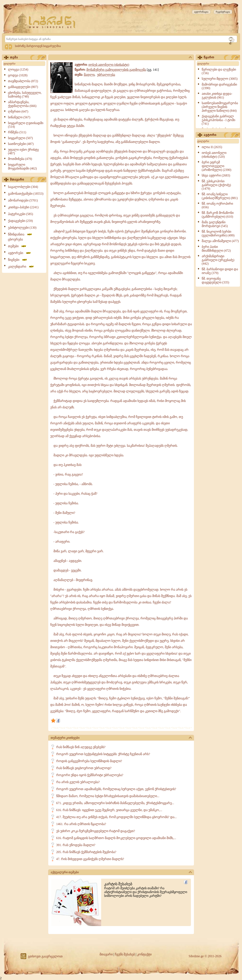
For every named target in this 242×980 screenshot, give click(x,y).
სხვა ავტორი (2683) (216, 175)
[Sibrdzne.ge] (52, 22)
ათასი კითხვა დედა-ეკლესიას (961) (217, 96)
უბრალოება (106, 75)
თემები (17, 246)
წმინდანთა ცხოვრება (20, 237)
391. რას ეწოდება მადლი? (76, 845)
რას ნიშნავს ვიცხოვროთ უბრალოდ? (84, 768)
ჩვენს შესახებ (125, 954)
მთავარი (27, 180)
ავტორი (221, 135)
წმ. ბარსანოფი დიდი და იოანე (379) (220, 271)
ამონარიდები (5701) (23, 200)
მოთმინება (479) (20, 159)
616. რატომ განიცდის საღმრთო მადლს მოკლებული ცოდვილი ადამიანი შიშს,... (116, 838)
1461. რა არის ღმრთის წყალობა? (81, 824)
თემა (27, 58)
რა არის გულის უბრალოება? (78, 782)
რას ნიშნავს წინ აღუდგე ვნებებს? (81, 747)
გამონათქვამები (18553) (26, 194)
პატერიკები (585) (21, 214)
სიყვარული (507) (20, 138)
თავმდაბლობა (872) (23, 81)
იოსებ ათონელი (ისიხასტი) (109, 65)
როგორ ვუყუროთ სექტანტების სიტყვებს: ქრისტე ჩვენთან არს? (103, 754)
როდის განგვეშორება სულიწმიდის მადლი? (89, 761)
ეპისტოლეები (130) (22, 228)
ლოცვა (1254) (18, 69)
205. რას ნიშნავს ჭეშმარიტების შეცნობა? (86, 852)
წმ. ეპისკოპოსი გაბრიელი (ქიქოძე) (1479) (216, 185)
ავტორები (20, 253)
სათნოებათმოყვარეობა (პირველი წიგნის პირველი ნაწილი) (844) (220, 107)
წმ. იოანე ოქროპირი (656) (217, 205)
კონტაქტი (144, 954)
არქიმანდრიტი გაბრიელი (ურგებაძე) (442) (218, 260)
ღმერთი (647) (18, 111)
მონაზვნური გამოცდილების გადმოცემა (116, 70)
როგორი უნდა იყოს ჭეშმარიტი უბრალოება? (90, 775)
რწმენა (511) (17, 132)
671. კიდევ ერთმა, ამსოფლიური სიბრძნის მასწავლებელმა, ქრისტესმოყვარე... (115, 803)
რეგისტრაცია (223, 12)
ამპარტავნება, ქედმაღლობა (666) (22, 104)
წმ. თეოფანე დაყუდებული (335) (215, 280)
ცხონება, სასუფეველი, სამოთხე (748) (25, 95)
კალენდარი (21, 267)
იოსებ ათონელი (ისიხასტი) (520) (214, 155)
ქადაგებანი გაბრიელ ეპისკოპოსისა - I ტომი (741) (218, 120)
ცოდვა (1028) (18, 75)
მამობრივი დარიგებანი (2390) (219, 86)
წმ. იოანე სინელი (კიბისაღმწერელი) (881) (220, 196)
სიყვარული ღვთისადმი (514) (26, 125)
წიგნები (18, 260)
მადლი (89, 75)
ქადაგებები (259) (20, 221)
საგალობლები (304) (23, 187)
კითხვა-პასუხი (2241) (23, 207)
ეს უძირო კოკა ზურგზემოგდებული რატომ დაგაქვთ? (96, 831)
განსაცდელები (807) (23, 87)
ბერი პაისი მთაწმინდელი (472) (216, 249)
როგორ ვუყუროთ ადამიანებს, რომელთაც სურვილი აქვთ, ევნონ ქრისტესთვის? (116, 789)
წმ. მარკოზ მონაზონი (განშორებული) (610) (218, 215)
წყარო (221, 58)
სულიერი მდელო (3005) (220, 79)
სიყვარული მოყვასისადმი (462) (22, 166)
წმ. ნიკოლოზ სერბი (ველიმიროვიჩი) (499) (218, 233)
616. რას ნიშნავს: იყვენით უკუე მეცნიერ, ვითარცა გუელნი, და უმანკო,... (109, 810)
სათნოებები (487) (21, 144)
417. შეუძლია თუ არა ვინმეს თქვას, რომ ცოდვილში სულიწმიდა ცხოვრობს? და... (117, 817)
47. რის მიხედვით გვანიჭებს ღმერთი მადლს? (90, 859)
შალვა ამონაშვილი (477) (220, 241)
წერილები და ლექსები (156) (219, 71)
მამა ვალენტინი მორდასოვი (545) (215, 224)
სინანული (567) (19, 117)
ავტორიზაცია (201, 12)
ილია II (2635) (212, 147)
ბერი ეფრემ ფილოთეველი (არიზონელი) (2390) (216, 166)
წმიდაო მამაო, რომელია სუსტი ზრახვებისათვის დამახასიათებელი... (108, 796)
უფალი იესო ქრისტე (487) (23, 151)
